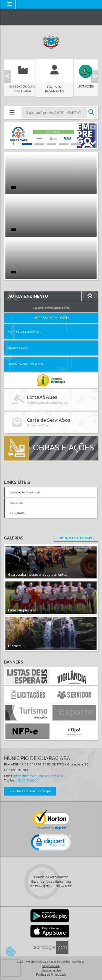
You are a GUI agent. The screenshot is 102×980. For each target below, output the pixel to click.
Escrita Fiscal (18, 348)
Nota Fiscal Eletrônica (25, 332)
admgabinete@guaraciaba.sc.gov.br (38, 776)
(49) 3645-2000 (27, 780)
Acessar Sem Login (51, 318)
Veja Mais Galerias (76, 538)
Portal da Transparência (26, 364)
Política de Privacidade (51, 975)
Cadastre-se (40, 308)
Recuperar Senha (59, 308)
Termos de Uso (51, 970)
